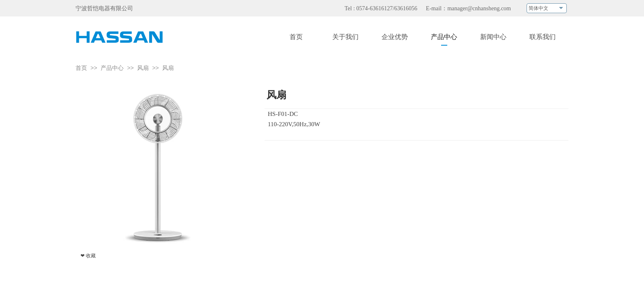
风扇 (143, 68)
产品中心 (112, 68)
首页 (81, 68)
